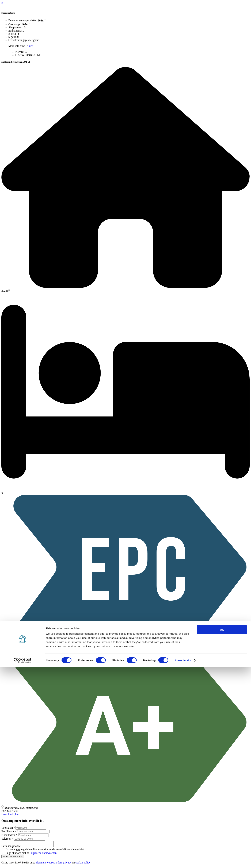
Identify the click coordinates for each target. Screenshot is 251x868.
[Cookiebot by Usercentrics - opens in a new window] (23, 861)
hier (31, 46)
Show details (183, 861)
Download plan (10, 814)
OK (222, 830)
